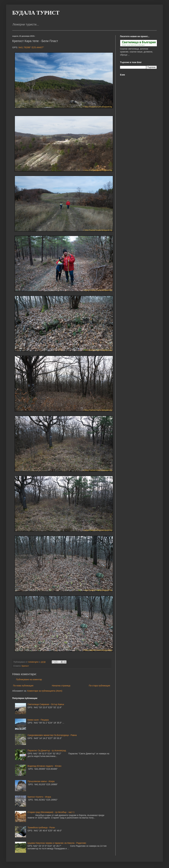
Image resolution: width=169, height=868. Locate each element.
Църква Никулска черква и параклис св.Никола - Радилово (57, 843)
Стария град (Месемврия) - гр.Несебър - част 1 (51, 812)
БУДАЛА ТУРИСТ (36, 13)
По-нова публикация (23, 686)
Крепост (25, 666)
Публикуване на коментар (29, 679)
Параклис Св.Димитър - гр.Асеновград (47, 750)
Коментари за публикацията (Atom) (45, 691)
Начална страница (61, 686)
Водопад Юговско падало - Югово (44, 766)
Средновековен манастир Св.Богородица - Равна (52, 735)
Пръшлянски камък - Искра (41, 781)
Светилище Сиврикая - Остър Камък (46, 704)
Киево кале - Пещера (38, 720)
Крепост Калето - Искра (39, 797)
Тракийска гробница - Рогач (41, 827)
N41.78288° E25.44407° (31, 47)
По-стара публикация (99, 686)
